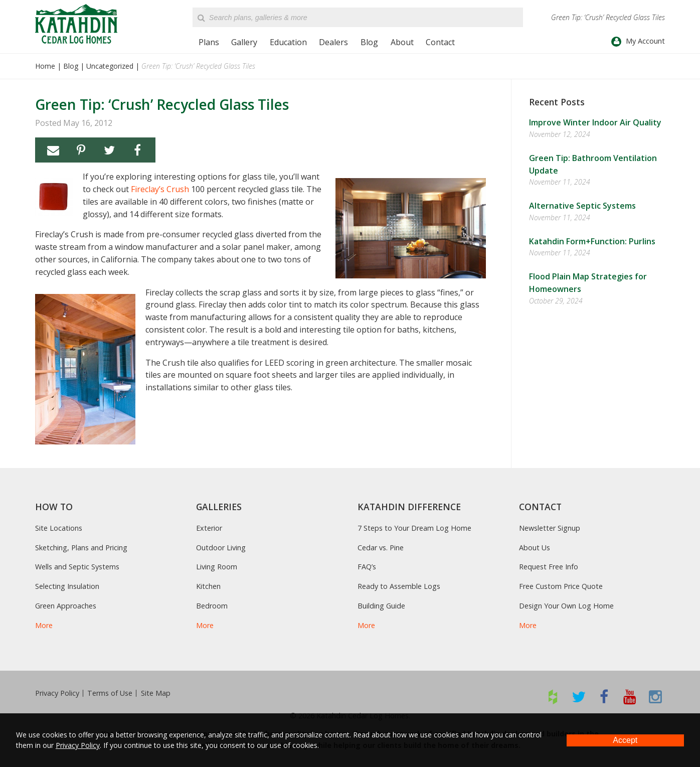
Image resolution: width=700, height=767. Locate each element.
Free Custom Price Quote (561, 586)
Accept (625, 740)
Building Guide (381, 606)
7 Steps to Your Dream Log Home (414, 528)
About (402, 42)
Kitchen (208, 586)
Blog (369, 42)
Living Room (217, 567)
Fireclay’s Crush (160, 189)
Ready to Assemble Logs (399, 586)
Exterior (209, 528)
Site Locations (59, 528)
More (44, 625)
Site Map (156, 693)
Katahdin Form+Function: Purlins (592, 241)
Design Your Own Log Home (566, 606)
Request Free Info (549, 567)
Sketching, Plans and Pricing (81, 548)
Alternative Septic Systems (582, 206)
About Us (535, 548)
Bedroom (212, 606)
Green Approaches (66, 606)
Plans (209, 42)
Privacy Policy (57, 693)
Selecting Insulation (67, 586)
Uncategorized (110, 66)
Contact (440, 42)
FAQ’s (367, 567)
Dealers (333, 42)
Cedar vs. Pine (381, 548)
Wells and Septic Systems (77, 567)
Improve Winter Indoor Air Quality (595, 122)
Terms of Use (110, 693)
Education (288, 42)
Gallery (244, 42)
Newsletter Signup (550, 528)
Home (45, 66)
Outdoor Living (221, 548)
